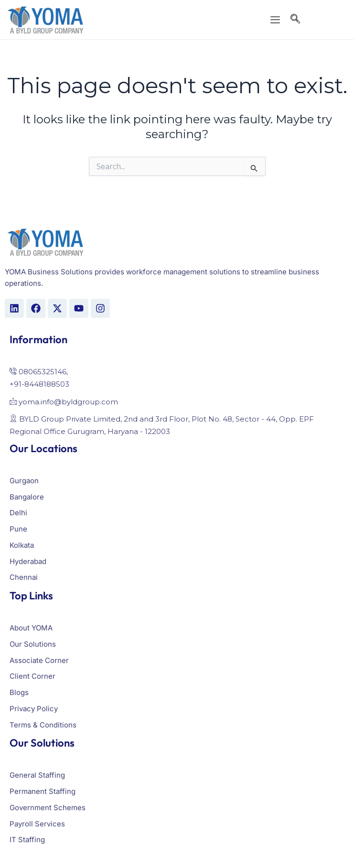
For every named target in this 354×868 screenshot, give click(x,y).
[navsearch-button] (295, 20)
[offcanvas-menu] (275, 20)
